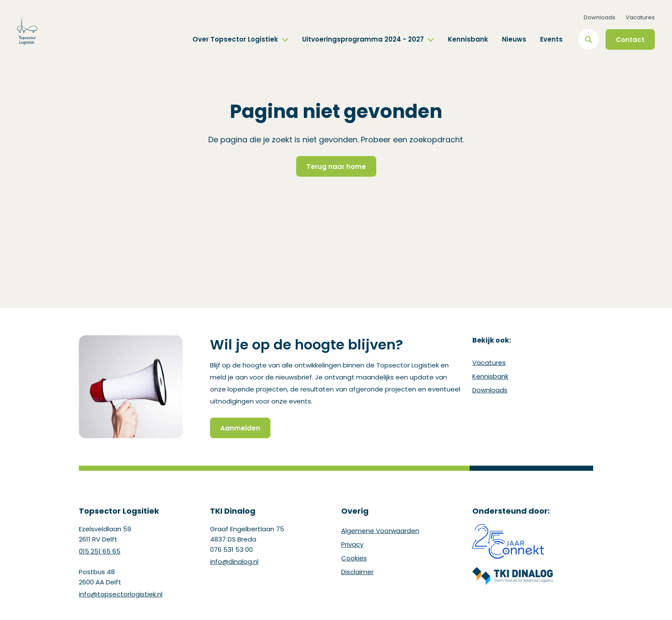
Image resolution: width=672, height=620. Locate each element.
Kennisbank (468, 39)
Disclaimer (357, 572)
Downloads (600, 17)
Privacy (352, 544)
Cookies (354, 558)
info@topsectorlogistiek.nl (121, 594)
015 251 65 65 (100, 551)
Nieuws (514, 39)
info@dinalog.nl (234, 561)
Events (551, 39)
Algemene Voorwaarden (380, 531)
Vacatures (640, 17)
